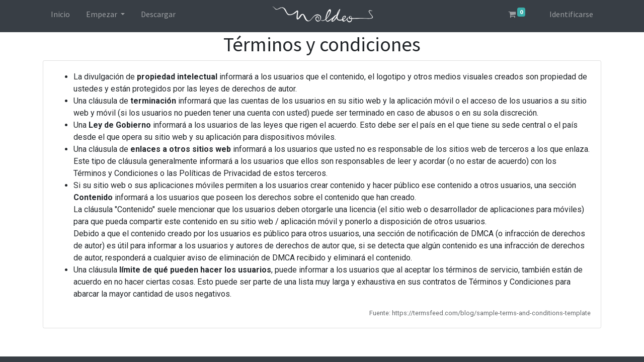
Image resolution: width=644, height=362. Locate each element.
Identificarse (571, 14)
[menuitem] (60, 16)
